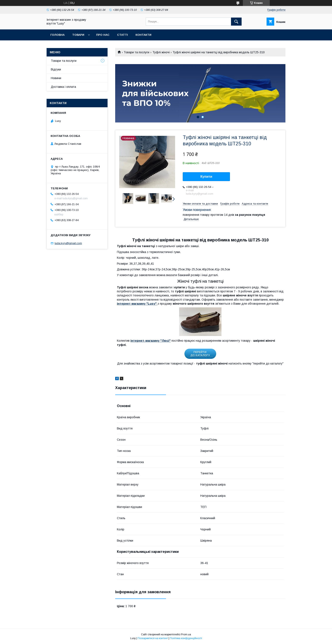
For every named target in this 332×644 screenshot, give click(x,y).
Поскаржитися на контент (153, 638)
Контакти (143, 35)
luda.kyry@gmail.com (68, 243)
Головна (57, 35)
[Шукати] (236, 22)
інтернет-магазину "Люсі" (151, 341)
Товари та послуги (136, 52)
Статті (122, 35)
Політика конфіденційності (186, 638)
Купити (206, 177)
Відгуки (56, 69)
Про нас (103, 35)
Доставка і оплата (63, 87)
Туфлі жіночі (161, 52)
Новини (56, 78)
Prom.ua (186, 634)
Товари (78, 35)
